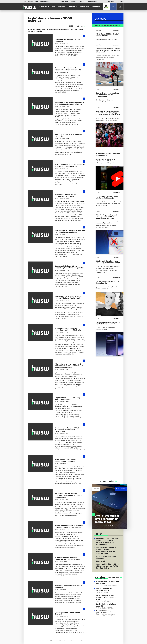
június (55, 29)
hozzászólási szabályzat (61, 641)
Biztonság (85, 7)
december (39, 31)
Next (124, 504)
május (51, 29)
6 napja (98, 257)
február (35, 29)
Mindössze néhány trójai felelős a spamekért (68, 587)
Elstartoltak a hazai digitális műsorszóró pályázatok (66, 195)
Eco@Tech (62, 7)
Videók (83, 2)
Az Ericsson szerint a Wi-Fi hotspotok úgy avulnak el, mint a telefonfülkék (68, 495)
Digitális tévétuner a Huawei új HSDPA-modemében (67, 399)
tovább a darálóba (106, 481)
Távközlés (73, 7)
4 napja (98, 150)
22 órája (98, 30)
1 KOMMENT (117, 108)
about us (81, 641)
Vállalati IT (44, 7)
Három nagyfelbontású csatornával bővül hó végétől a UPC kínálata (69, 526)
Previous (94, 504)
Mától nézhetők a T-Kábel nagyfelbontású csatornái (65, 461)
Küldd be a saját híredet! (108, 26)
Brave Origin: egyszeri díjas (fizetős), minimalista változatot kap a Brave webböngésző (107, 541)
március (41, 29)
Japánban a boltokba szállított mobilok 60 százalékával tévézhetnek (67, 430)
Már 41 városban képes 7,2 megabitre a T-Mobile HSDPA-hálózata (70, 165)
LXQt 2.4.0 (101, 561)
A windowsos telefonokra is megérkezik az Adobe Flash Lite (68, 329)
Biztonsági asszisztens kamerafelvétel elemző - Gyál (106, 597)
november (31, 31)
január (30, 29)
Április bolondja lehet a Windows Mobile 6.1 (69, 135)
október (81, 29)
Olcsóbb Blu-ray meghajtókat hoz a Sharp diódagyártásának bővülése (69, 103)
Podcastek (92, 2)
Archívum (65, 2)
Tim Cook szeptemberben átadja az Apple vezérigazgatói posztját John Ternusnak (107, 550)
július (60, 29)
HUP (37, 2)
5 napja (98, 211)
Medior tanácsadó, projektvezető (104, 612)
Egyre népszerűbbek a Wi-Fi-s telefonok (67, 40)
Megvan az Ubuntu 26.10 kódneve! (106, 557)
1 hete (97, 319)
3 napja (98, 89)
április (46, 29)
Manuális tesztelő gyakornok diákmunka (108, 583)
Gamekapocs (45, 2)
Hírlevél (112, 2)
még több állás (113, 577)
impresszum (32, 641)
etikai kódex (50, 641)
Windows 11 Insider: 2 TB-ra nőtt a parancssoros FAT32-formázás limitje (107, 566)
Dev (53, 7)
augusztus (66, 29)
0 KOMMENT (117, 30)
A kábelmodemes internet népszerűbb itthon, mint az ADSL (68, 69)
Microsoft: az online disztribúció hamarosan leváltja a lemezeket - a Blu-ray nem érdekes (69, 366)
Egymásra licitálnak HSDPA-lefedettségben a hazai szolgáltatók (69, 267)
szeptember (74, 29)
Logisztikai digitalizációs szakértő (106, 605)
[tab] (105, 526)
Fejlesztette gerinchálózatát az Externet (68, 613)
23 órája (98, 45)
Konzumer (96, 7)
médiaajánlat (41, 641)
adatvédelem (73, 641)
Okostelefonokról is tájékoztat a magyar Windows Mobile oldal (68, 297)
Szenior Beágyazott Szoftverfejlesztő (104, 589)
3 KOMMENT (117, 211)
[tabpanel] (109, 506)
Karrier (121, 2)
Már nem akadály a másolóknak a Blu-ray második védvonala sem (70, 231)
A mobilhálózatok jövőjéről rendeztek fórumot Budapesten (68, 558)
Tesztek (74, 2)
